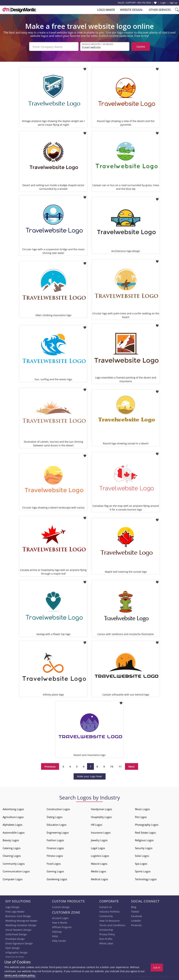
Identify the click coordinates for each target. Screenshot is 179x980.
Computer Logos (13, 879)
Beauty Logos (11, 840)
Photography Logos (147, 824)
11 (120, 766)
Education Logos (57, 824)
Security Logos (144, 848)
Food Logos (54, 863)
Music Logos (142, 809)
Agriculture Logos (13, 817)
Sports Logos (143, 871)
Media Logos (99, 871)
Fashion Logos (55, 840)
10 (112, 766)
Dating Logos (55, 817)
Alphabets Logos (12, 824)
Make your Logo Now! (90, 776)
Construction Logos (58, 809)
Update (141, 46)
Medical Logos (99, 879)
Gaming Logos (55, 871)
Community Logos (14, 863)
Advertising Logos (13, 809)
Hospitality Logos (101, 817)
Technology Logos (146, 879)
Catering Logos (12, 848)
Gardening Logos (57, 879)
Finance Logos (55, 848)
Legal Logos (98, 848)
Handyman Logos (101, 809)
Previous (50, 766)
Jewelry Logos (99, 840)
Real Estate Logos (145, 832)
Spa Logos (141, 863)
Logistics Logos (100, 855)
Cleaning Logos (12, 855)
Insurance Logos (101, 832)
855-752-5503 (144, 3)
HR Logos (97, 824)
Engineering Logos (58, 832)
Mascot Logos (99, 863)
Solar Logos (142, 855)
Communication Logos (16, 871)
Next (132, 766)
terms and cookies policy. (20, 975)
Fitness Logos (55, 855)
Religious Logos (144, 840)
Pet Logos (141, 817)
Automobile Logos (14, 832)
